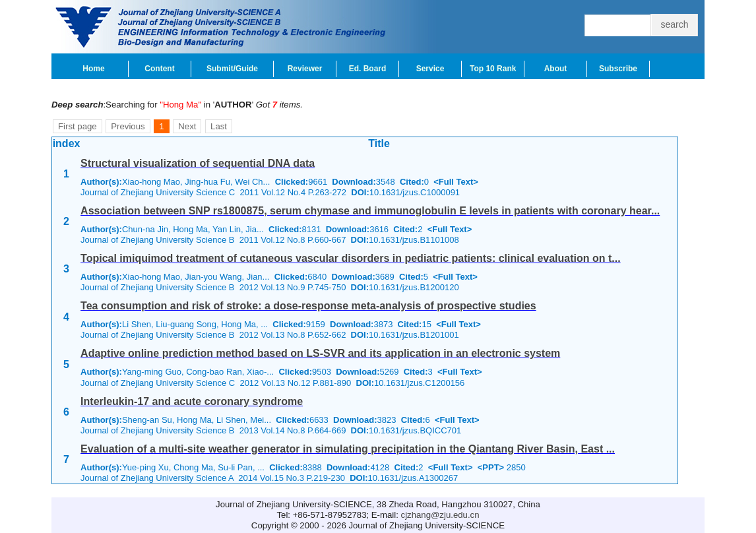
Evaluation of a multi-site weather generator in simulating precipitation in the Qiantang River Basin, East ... (348, 449)
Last (219, 126)
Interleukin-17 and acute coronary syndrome (192, 401)
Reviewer (305, 69)
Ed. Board (368, 69)
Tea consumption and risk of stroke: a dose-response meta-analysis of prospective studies (308, 306)
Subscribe (618, 69)
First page (78, 126)
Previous (128, 126)
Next (187, 126)
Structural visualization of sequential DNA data (198, 163)
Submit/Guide (232, 69)
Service (430, 69)
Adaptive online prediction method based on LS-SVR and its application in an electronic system (320, 353)
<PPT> (491, 467)
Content (159, 69)
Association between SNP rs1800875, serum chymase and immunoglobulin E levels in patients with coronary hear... (370, 211)
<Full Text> (456, 182)
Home (93, 69)
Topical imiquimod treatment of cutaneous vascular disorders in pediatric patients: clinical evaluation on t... (351, 258)
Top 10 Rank (493, 69)
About (556, 69)
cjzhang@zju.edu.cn (440, 515)
